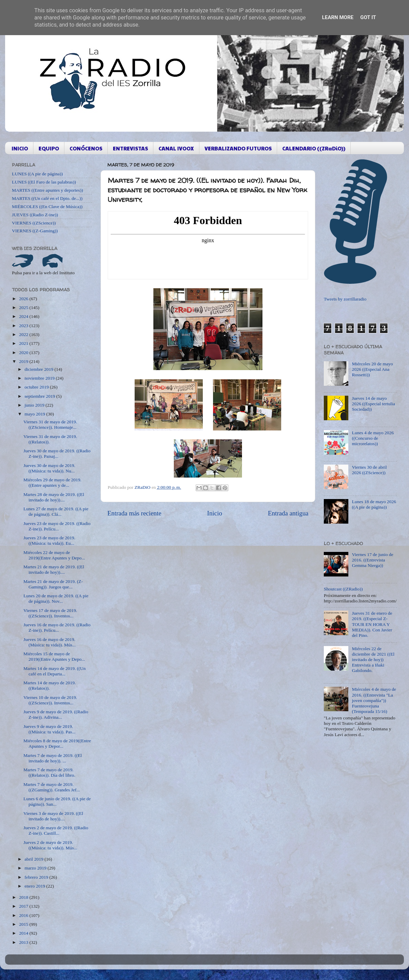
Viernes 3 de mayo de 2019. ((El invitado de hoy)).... (53, 816)
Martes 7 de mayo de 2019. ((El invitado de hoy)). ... (53, 758)
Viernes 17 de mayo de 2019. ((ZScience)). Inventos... (50, 613)
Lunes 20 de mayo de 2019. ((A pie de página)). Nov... (56, 598)
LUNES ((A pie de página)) (37, 174)
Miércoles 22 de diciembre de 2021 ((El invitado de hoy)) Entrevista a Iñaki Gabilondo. (373, 660)
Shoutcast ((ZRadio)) (343, 589)
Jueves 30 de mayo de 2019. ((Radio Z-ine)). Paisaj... (57, 454)
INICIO (20, 148)
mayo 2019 (35, 414)
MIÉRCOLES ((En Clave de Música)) (47, 207)
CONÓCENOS (86, 148)
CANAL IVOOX (176, 148)
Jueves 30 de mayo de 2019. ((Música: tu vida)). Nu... (49, 468)
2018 (24, 897)
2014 (24, 933)
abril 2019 (35, 859)
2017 (24, 906)
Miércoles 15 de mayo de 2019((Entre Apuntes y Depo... (54, 656)
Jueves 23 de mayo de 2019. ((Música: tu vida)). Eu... (49, 540)
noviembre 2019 (40, 378)
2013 (24, 942)
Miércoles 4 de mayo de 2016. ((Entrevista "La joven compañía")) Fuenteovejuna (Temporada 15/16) (374, 700)
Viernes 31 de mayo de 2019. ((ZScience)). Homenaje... (50, 425)
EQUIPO (49, 148)
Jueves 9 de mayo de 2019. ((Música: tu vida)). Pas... (50, 729)
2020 (24, 353)
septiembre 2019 (40, 396)
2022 (24, 334)
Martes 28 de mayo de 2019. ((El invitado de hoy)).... (54, 497)
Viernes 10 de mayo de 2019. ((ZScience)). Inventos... (50, 700)
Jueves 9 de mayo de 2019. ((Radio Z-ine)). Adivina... (56, 714)
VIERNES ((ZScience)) (34, 223)
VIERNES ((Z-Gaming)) (35, 231)
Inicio (215, 513)
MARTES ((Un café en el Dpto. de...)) (47, 198)
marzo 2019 (36, 868)
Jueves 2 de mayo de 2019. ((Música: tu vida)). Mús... (50, 845)
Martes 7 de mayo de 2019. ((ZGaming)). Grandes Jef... (52, 787)
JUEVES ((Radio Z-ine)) (35, 215)
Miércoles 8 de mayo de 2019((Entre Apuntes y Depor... (57, 743)
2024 (24, 316)
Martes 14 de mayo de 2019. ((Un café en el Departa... (55, 671)
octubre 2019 (37, 387)
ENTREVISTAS (130, 148)
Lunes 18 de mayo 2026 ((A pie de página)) (374, 504)
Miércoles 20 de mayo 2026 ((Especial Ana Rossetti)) (372, 369)
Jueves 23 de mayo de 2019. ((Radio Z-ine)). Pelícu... (57, 526)
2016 (24, 915)
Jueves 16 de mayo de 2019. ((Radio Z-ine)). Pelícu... (57, 627)
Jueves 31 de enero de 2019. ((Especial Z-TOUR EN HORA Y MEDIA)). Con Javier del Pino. (372, 624)
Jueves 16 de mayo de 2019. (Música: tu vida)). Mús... (50, 642)
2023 (24, 326)
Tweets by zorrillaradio (345, 299)
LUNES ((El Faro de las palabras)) (44, 182)
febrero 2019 (37, 877)
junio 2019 (35, 405)
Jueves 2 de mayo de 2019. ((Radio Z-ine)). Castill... (56, 830)
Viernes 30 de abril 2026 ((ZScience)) (369, 470)
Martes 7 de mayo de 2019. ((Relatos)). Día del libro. (49, 772)
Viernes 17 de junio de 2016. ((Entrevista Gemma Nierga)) (372, 560)
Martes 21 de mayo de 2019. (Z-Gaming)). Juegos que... (53, 584)
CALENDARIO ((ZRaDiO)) (314, 148)
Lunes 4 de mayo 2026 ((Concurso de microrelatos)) (373, 438)
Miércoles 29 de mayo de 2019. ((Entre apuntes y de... (52, 482)
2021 (24, 343)
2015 (24, 924)
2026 (24, 299)
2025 (24, 308)
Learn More (338, 17)
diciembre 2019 (40, 369)
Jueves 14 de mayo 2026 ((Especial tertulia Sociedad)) (373, 404)
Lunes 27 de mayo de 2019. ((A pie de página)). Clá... (56, 511)
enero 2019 (35, 886)
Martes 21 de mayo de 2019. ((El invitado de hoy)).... (54, 569)
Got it (368, 17)
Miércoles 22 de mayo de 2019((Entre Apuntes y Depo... (54, 555)
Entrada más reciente (134, 513)
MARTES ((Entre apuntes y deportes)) (47, 190)
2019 (24, 361)
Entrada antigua (288, 513)
